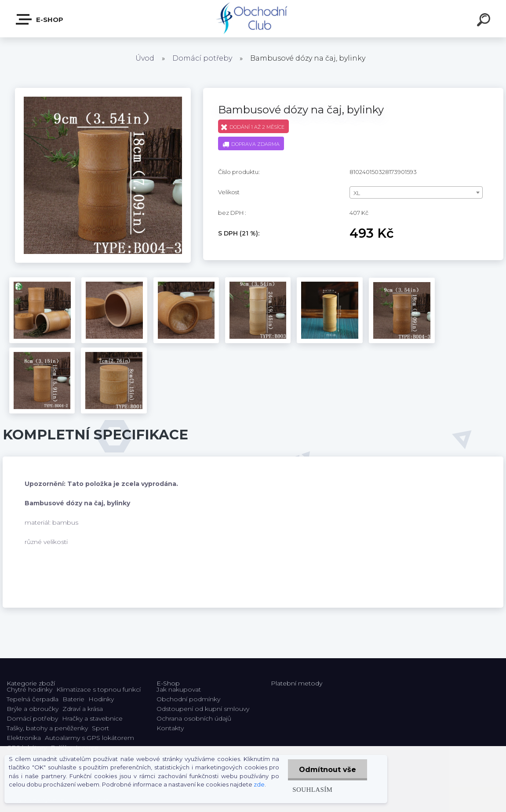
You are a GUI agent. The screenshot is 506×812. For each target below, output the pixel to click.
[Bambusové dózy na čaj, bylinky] (103, 91)
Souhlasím (312, 789)
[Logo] (253, 19)
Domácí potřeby (202, 58)
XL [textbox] (357, 193)
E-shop (40, 19)
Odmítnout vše (328, 770)
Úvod (145, 58)
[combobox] (416, 192)
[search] (485, 21)
